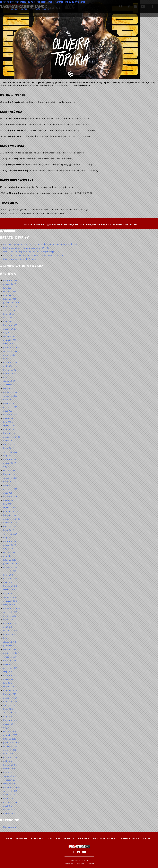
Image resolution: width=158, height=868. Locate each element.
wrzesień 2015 (10, 746)
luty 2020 (8, 549)
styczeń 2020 (10, 553)
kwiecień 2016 (10, 720)
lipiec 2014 (8, 799)
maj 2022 (8, 456)
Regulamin (83, 838)
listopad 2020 (10, 515)
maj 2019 (8, 582)
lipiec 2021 (8, 485)
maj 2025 (8, 321)
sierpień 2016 (10, 705)
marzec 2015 (9, 769)
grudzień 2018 (10, 601)
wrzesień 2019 (10, 567)
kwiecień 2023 (10, 415)
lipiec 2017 (8, 664)
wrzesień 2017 (10, 657)
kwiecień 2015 (10, 765)
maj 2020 (8, 538)
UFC (127, 225)
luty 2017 (8, 683)
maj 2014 (8, 806)
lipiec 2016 (8, 709)
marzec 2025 (10, 329)
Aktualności (38, 838)
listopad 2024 (10, 344)
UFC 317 (133, 225)
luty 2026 (8, 288)
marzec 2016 (9, 724)
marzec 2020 (10, 545)
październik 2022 (12, 437)
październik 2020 (12, 519)
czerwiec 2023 (10, 407)
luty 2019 (8, 594)
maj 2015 (8, 761)
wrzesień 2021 (10, 478)
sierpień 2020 (10, 526)
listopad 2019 (10, 560)
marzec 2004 (10, 813)
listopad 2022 (10, 433)
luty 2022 (8, 467)
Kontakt (147, 838)
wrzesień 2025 (10, 307)
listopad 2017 (10, 649)
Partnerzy (22, 838)
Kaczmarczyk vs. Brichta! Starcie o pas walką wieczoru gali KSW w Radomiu (40, 244)
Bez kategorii (37, 225)
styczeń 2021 (10, 508)
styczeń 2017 (10, 687)
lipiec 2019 (8, 575)
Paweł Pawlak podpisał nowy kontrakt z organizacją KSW (31, 252)
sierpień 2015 (10, 750)
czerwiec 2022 (10, 452)
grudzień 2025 (10, 295)
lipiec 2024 (9, 359)
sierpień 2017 (10, 661)
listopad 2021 (10, 474)
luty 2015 (8, 772)
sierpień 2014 (10, 795)
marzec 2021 (9, 500)
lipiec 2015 (8, 754)
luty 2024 (8, 377)
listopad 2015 (10, 739)
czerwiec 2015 (10, 758)
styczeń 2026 (10, 292)
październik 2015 (11, 743)
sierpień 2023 (10, 400)
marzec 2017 (9, 679)
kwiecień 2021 (10, 497)
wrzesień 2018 (10, 612)
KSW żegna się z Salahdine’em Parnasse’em (24, 259)
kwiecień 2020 (10, 541)
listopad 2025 (10, 299)
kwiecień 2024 (10, 370)
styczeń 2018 (10, 642)
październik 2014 (11, 787)
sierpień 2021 (10, 482)
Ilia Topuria (99, 225)
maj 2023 (8, 411)
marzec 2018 (9, 635)
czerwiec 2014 (10, 802)
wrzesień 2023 (10, 396)
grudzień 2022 (11, 430)
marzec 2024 (10, 374)
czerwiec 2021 (10, 489)
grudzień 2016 (10, 690)
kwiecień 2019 (10, 586)
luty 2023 (8, 422)
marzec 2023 (10, 418)
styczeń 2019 (10, 597)
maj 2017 (8, 672)
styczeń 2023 (10, 426)
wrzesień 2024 (10, 351)
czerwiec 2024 (10, 362)
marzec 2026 (10, 284)
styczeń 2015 (9, 776)
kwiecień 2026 (10, 280)
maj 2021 (8, 493)
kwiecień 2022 (10, 459)
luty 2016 (8, 728)
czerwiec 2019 (10, 579)
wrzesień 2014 (10, 791)
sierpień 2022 (10, 444)
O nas (9, 838)
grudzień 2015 (10, 735)
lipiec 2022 (9, 448)
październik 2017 (11, 653)
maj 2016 (8, 717)
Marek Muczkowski (40, 9)
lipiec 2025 (9, 314)
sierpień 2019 (10, 571)
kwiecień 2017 (10, 676)
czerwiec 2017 (10, 668)
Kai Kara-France (115, 225)
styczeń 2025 (10, 336)
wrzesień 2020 (10, 523)
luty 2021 (8, 504)
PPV (58, 838)
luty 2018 (8, 638)
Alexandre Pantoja (62, 225)
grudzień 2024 (11, 340)
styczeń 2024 (10, 381)
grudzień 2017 (10, 646)
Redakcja (69, 838)
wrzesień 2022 (10, 441)
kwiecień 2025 (10, 325)
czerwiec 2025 (10, 318)
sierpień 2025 (10, 310)
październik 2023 (12, 392)
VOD (50, 838)
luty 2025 (8, 333)
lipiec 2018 (8, 620)
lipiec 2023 (9, 403)
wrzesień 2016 (10, 702)
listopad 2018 (10, 605)
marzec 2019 (9, 590)
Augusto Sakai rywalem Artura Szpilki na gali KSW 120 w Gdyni (34, 255)
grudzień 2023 (11, 385)
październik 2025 (12, 303)
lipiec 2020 (9, 530)
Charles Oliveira (82, 225)
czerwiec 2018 (10, 623)
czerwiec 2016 (10, 713)
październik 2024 (12, 348)
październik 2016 (11, 698)
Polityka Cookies (130, 838)
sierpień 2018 (10, 616)
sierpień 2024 (10, 355)
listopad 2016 (10, 694)
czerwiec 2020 (10, 534)
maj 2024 (8, 366)
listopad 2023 (10, 389)
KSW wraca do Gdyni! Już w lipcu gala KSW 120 (26, 248)
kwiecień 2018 (10, 631)
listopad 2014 (10, 784)
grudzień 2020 (11, 512)
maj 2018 (8, 627)
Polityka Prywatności (105, 838)
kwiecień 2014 (10, 810)
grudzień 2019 (10, 556)
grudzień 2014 (10, 780)
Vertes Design (88, 863)
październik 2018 (12, 608)
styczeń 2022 (10, 471)
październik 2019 (11, 564)
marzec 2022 (10, 463)
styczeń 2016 (9, 731)
